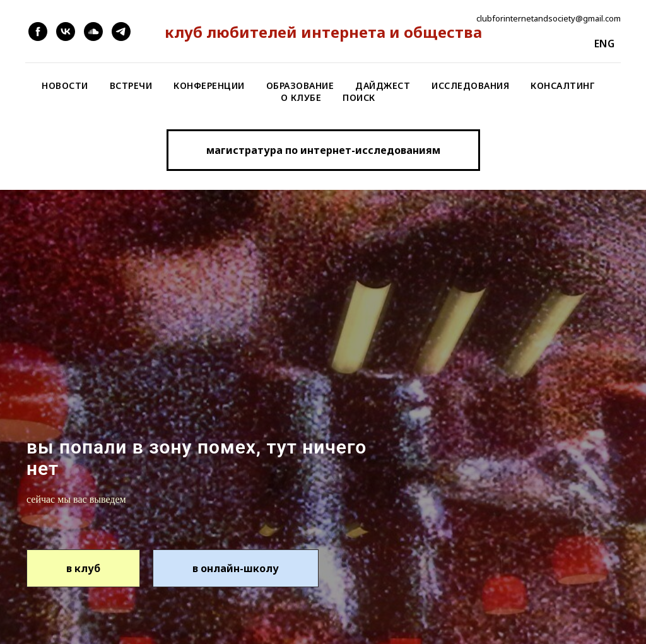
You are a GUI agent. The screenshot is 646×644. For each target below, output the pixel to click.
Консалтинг (563, 85)
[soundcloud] (93, 32)
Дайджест (383, 85)
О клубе (301, 97)
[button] (323, 150)
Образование (300, 85)
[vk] (66, 32)
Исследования (470, 85)
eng (605, 44)
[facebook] (38, 32)
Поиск (359, 97)
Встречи (131, 85)
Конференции (209, 85)
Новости (65, 85)
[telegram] (121, 32)
